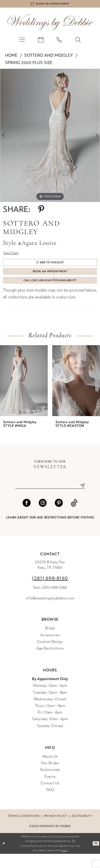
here (64, 865)
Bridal (50, 642)
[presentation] (24, 393)
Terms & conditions (24, 830)
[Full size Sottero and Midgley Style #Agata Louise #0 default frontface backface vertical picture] (50, 138)
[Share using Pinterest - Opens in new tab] (41, 212)
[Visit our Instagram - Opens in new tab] (43, 517)
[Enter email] (50, 499)
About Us (50, 771)
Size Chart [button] (13, 256)
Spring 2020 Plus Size (29, 65)
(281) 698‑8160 (50, 592)
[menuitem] (22, 42)
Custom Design (50, 656)
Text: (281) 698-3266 (50, 602)
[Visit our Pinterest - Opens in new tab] (59, 517)
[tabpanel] (50, 138)
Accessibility (82, 830)
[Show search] (78, 42)
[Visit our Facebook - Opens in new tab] (27, 517)
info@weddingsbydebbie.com (50, 612)
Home (11, 58)
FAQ (50, 804)
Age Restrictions (50, 662)
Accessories (50, 649)
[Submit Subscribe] (81, 499)
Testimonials (50, 784)
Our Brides (50, 777)
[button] (22, 42)
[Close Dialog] (4, 857)
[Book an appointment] (50, 5)
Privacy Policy (56, 830)
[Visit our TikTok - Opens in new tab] (74, 517)
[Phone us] (59, 42)
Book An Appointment (50, 280)
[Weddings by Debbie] (50, 25)
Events (50, 791)
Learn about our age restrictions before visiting (50, 532)
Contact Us (50, 797)
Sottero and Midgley (49, 58)
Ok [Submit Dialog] (95, 857)
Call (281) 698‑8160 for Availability (50, 291)
